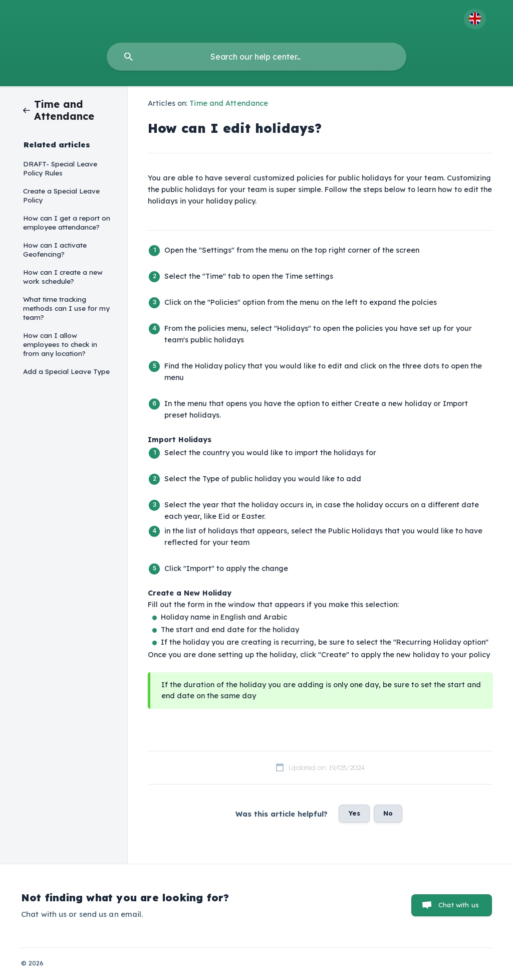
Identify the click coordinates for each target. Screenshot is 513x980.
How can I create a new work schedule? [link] (63, 276)
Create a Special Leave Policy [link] (61, 195)
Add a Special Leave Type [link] (66, 371)
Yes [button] (354, 813)
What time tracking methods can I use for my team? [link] (66, 308)
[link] (54, 110)
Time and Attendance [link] (229, 103)
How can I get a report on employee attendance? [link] (67, 222)
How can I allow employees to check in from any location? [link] (60, 344)
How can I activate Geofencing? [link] (55, 249)
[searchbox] (256, 57)
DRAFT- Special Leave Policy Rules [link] (60, 168)
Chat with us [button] (459, 905)
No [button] (388, 813)
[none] (475, 19)
